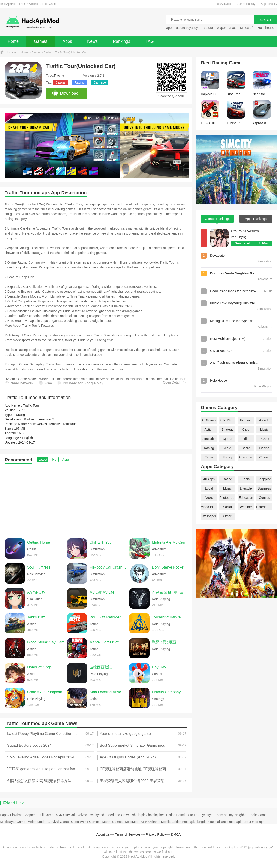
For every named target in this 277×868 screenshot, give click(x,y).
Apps (67, 41)
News (92, 41)
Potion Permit (176, 815)
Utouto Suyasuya (245, 231)
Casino (264, 448)
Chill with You (101, 542)
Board (246, 448)
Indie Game (258, 815)
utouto (208, 28)
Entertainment (264, 507)
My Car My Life (102, 592)
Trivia (209, 457)
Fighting (246, 420)
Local (209, 488)
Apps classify (269, 4)
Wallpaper (209, 516)
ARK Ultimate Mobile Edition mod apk (168, 822)
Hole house (266, 28)
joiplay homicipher (151, 815)
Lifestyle (246, 488)
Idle (246, 439)
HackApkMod (223, 4)
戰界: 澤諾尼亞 (164, 642)
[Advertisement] (96, 499)
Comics (264, 498)
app (169, 28)
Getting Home (39, 542)
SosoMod (132, 822)
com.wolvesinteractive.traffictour (53, 424)
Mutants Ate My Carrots (171, 542)
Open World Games (85, 822)
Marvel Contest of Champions (108, 642)
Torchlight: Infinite (166, 617)
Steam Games (112, 822)
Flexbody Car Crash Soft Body (108, 567)
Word (227, 448)
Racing (48, 52)
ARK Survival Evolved (71, 815)
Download (65, 93)
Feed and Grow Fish (121, 815)
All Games (209, 420)
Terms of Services (128, 834)
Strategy (227, 429)
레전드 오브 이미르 (168, 592)
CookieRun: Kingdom (45, 692)
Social (227, 507)
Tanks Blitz (36, 617)
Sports (227, 439)
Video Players (209, 507)
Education (246, 498)
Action (209, 429)
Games (41, 41)
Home (13, 41)
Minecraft (247, 28)
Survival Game (58, 822)
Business (264, 488)
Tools (246, 479)
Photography (227, 498)
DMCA (176, 834)
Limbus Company (166, 692)
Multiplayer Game (13, 822)
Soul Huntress (39, 567)
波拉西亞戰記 (101, 667)
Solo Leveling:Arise (105, 692)
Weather (246, 507)
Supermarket (226, 28)
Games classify (246, 4)
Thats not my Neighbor (231, 815)
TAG (150, 41)
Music (264, 429)
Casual (60, 82)
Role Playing (227, 420)
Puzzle (264, 439)
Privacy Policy (156, 834)
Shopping (264, 479)
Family (227, 457)
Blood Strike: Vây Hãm (46, 642)
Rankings (122, 41)
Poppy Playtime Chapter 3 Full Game (27, 815)
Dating (227, 479)
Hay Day (159, 667)
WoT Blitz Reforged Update (108, 617)
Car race (100, 82)
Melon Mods (36, 822)
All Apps (209, 479)
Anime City (36, 592)
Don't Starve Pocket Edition (171, 567)
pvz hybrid (97, 815)
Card (246, 429)
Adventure (246, 457)
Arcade (264, 420)
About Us (103, 834)
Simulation (209, 439)
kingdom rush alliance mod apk (219, 822)
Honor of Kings (39, 667)
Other (227, 516)
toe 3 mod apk (254, 822)
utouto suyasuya (188, 28)
